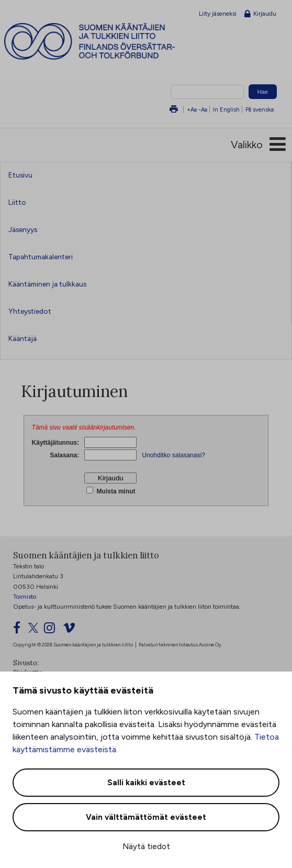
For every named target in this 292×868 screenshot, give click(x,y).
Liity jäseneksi (218, 14)
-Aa (203, 109)
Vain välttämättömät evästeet (146, 817)
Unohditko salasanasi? (173, 455)
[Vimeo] (72, 630)
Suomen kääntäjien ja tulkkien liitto (109, 41)
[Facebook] (20, 630)
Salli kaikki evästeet (146, 783)
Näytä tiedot (146, 847)
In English (226, 109)
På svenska (260, 109)
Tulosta (174, 110)
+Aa (192, 109)
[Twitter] (35, 630)
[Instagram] (53, 630)
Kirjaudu (260, 14)
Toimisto (25, 597)
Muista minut (115, 491)
